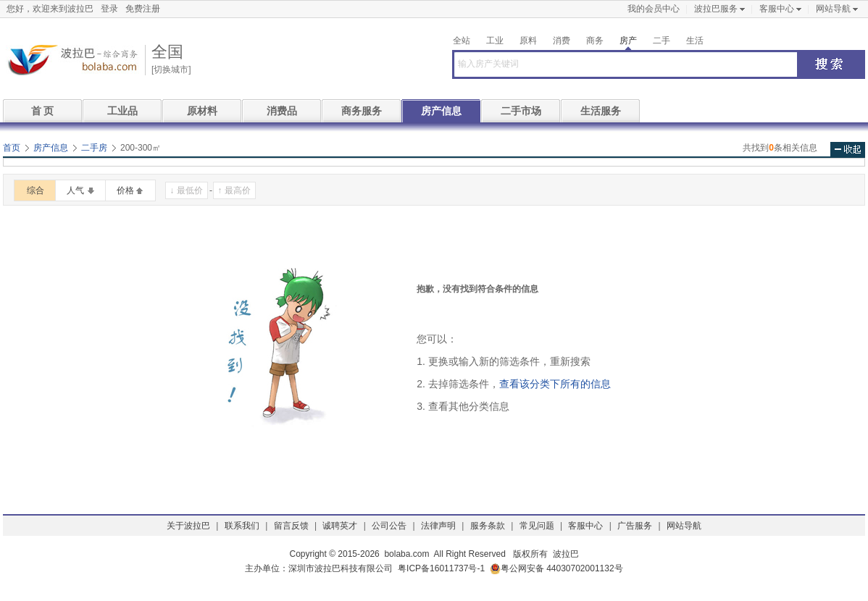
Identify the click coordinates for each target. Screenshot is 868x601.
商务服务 (362, 111)
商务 (595, 41)
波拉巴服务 (716, 9)
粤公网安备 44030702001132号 (556, 569)
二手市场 (521, 111)
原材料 (202, 111)
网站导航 (833, 9)
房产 (628, 41)
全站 (462, 41)
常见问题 (537, 526)
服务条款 (488, 526)
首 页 (43, 111)
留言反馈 (291, 526)
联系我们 (242, 526)
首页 (12, 148)
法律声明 (438, 526)
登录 (109, 9)
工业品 (122, 111)
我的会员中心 (654, 9)
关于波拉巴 (188, 526)
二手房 (94, 148)
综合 (36, 190)
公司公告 (389, 526)
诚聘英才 (340, 526)
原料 (528, 41)
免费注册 (143, 9)
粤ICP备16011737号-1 (441, 568)
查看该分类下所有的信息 (555, 384)
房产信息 (441, 111)
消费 (562, 41)
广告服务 (635, 526)
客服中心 (777, 9)
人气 (75, 190)
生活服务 (601, 111)
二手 (662, 41)
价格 (125, 190)
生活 (695, 41)
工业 (495, 41)
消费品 (282, 111)
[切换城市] (171, 70)
